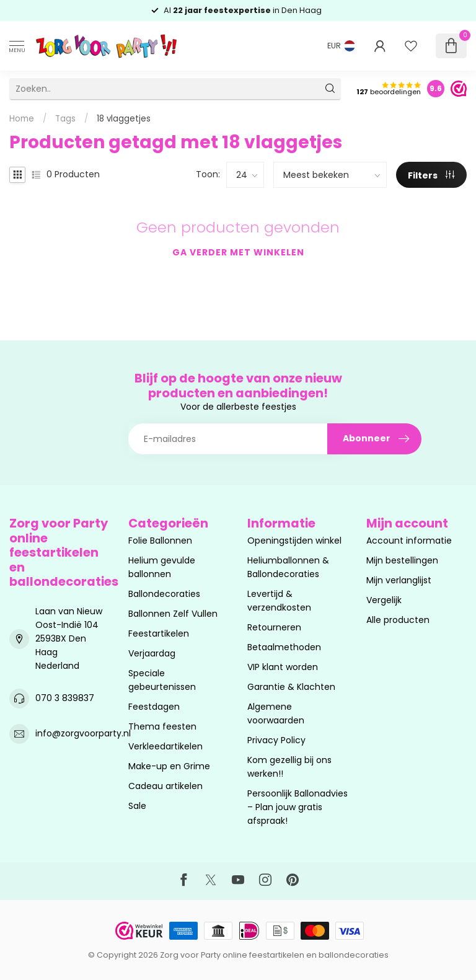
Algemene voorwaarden (276, 713)
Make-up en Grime (169, 766)
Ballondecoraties (164, 594)
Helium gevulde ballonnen (162, 567)
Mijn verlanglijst (399, 580)
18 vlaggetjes (124, 119)
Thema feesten (162, 726)
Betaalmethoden (284, 647)
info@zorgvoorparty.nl (83, 733)
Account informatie (409, 541)
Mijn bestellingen (402, 560)
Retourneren (274, 627)
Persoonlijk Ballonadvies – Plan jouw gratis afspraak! (297, 807)
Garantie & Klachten (291, 687)
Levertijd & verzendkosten (279, 601)
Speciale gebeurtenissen (162, 680)
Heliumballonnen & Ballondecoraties (288, 567)
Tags (65, 119)
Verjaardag (152, 653)
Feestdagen (154, 707)
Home (22, 119)
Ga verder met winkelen (238, 252)
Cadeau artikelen (165, 786)
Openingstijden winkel (294, 541)
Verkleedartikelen (165, 746)
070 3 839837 (65, 698)
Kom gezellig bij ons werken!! (289, 767)
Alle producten (398, 620)
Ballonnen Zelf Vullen (173, 614)
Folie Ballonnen (160, 541)
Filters (431, 175)
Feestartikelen (159, 633)
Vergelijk (384, 600)
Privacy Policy (276, 740)
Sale (137, 806)
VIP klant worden (283, 667)
